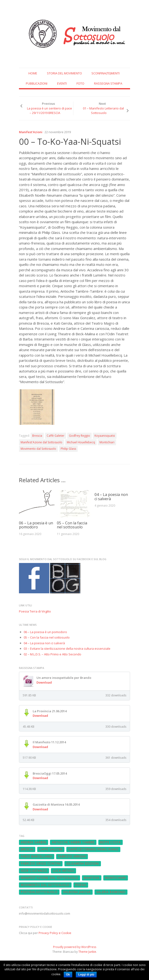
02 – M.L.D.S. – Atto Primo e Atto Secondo (52, 654)
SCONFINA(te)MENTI (106, 73)
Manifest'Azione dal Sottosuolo (41, 442)
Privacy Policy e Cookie (55, 933)
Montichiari (107, 442)
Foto (80, 83)
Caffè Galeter (56, 436)
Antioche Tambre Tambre (73, 842)
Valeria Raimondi (111, 892)
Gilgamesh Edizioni (83, 864)
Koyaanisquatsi (105, 436)
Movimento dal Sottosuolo (38, 449)
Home (33, 73)
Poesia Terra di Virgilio (35, 611)
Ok (68, 975)
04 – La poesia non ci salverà (111, 497)
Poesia (81, 885)
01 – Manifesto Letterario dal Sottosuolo (103, 111)
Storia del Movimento (64, 73)
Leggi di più (86, 975)
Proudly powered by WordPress (75, 947)
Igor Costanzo (34, 871)
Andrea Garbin (34, 842)
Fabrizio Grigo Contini (41, 864)
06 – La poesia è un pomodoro (36, 525)
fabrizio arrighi (72, 856)
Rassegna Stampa (108, 83)
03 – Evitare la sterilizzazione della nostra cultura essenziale (67, 649)
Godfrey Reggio (79, 436)
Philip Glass (68, 449)
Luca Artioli (63, 871)
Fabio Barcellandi (37, 856)
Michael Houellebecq (81, 442)
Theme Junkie (87, 952)
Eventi (62, 83)
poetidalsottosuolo (39, 892)
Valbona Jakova (77, 892)
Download (44, 682)
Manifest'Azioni (31, 132)
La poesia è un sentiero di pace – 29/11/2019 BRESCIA (50, 111)
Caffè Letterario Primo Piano (93, 849)
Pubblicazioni (37, 83)
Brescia (37, 436)
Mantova (92, 878)
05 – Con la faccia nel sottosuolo (72, 525)
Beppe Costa (111, 842)
